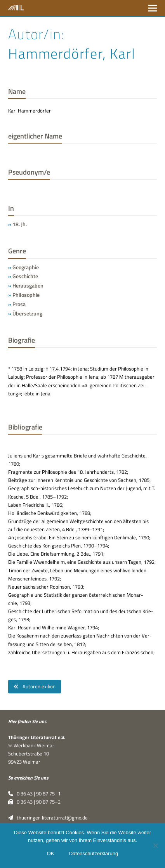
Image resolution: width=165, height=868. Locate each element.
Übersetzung (27, 313)
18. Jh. (20, 224)
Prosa (19, 304)
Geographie (26, 267)
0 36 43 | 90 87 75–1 (34, 794)
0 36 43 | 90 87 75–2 (34, 802)
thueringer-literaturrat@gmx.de (48, 818)
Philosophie (26, 295)
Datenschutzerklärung (94, 853)
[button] (153, 8)
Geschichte (25, 276)
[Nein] (155, 845)
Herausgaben (28, 285)
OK (51, 853)
